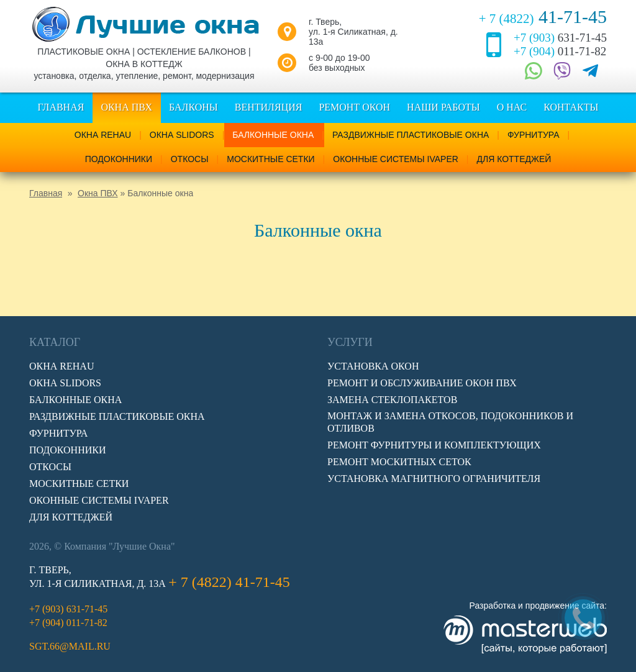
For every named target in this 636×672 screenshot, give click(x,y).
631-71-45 (560, 38)
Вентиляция (269, 107)
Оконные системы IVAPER (396, 159)
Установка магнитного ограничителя (434, 479)
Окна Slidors (182, 135)
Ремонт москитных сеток (399, 462)
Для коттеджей (514, 159)
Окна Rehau (103, 135)
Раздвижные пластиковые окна (411, 135)
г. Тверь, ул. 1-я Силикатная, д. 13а (353, 32)
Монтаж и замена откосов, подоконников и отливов (450, 422)
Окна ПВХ (126, 107)
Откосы (190, 159)
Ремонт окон (354, 107)
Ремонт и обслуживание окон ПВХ (422, 383)
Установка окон (373, 366)
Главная (61, 107)
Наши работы (443, 107)
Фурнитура (534, 135)
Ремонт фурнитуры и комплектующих (434, 445)
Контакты (571, 107)
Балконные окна (273, 135)
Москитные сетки (270, 159)
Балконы (193, 107)
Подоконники (119, 159)
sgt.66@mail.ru (70, 646)
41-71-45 (543, 16)
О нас (512, 107)
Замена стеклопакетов (392, 400)
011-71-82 (560, 51)
